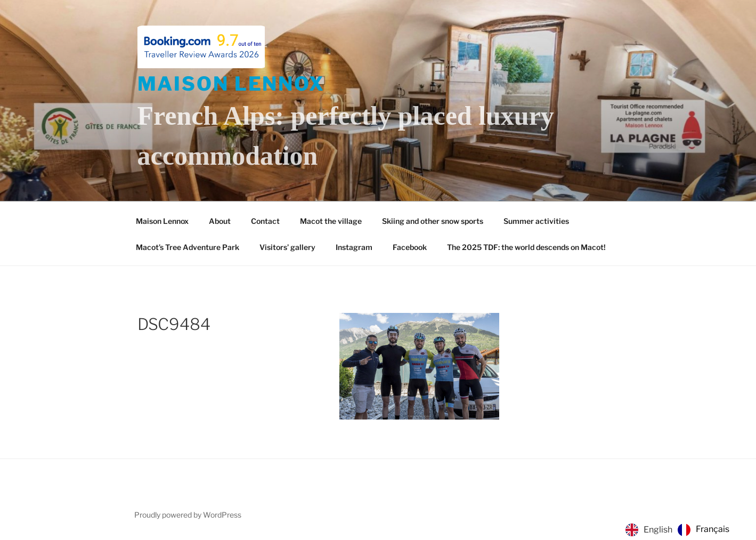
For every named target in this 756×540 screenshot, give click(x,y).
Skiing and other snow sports (433, 221)
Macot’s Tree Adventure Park (188, 247)
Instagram (354, 247)
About (220, 221)
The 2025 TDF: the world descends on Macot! (526, 247)
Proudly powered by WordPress (188, 515)
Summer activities (536, 221)
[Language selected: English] (680, 530)
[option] (704, 530)
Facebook (410, 247)
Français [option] (713, 529)
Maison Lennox (231, 84)
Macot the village (331, 221)
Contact (265, 221)
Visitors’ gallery (287, 247)
